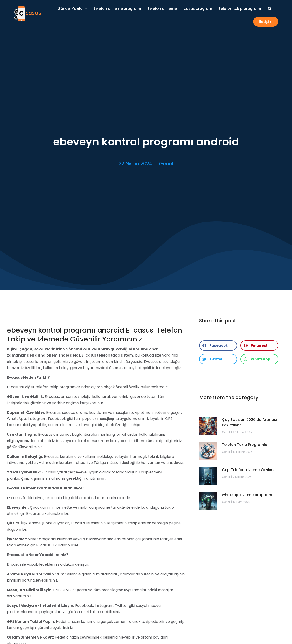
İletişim (266, 22)
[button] (218, 345)
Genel (166, 164)
